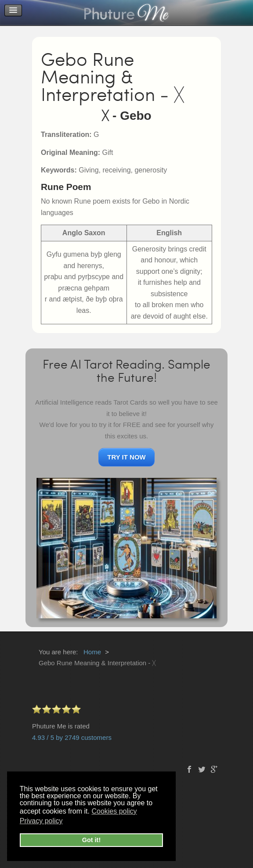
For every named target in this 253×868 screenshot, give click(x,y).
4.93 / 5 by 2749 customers (72, 737)
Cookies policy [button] (114, 811)
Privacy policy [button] (41, 821)
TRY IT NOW (126, 457)
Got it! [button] (91, 840)
